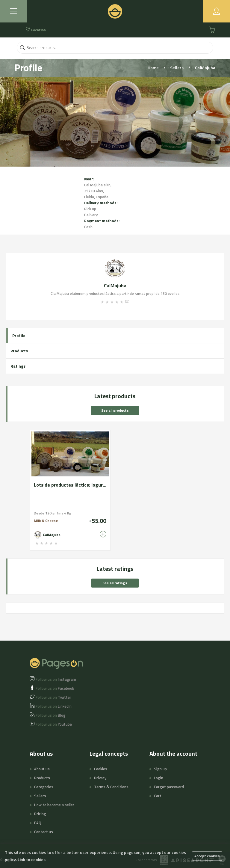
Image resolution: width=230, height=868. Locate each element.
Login (159, 778)
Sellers (177, 68)
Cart (158, 796)
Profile (19, 335)
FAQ (38, 823)
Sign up (160, 769)
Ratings (18, 366)
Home (154, 68)
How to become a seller (54, 805)
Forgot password (169, 787)
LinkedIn (54, 706)
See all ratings (115, 583)
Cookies (101, 769)
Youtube (54, 724)
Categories (44, 787)
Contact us (44, 832)
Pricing (40, 814)
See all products (115, 410)
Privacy (100, 778)
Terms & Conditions (111, 787)
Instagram (56, 679)
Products (19, 351)
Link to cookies (32, 859)
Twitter (53, 697)
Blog (51, 715)
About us (42, 769)
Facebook (55, 688)
